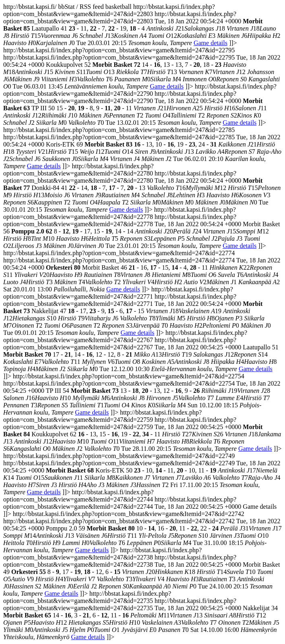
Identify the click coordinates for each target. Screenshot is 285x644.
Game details (211, 43)
